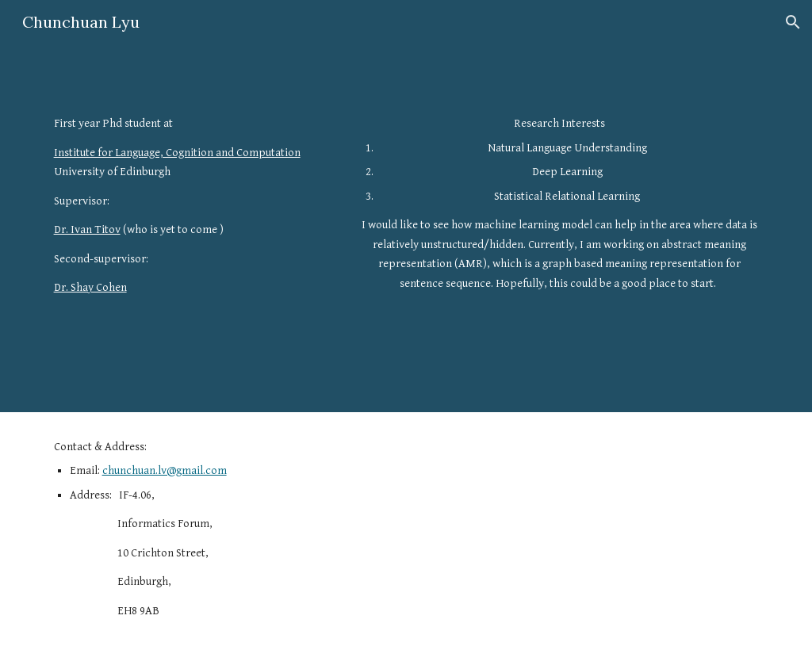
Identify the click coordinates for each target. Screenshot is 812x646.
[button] (793, 22)
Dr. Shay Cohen (90, 287)
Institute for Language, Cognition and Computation (177, 153)
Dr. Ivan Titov (87, 229)
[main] (192, 206)
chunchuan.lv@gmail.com (165, 470)
